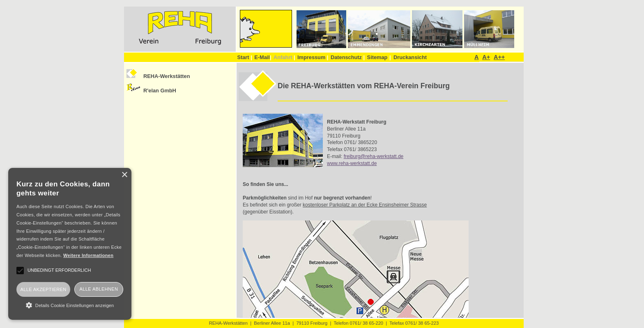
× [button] (124, 175)
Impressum (313, 57)
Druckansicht (410, 57)
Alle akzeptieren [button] (43, 289)
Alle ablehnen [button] (99, 289)
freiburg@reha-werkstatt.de (374, 156)
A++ (499, 57)
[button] (70, 305)
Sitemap (377, 57)
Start (244, 57)
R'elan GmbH (160, 91)
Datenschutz (348, 57)
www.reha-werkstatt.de (352, 163)
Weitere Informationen (88, 255)
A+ (486, 57)
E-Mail (263, 57)
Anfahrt (284, 57)
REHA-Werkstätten (167, 76)
